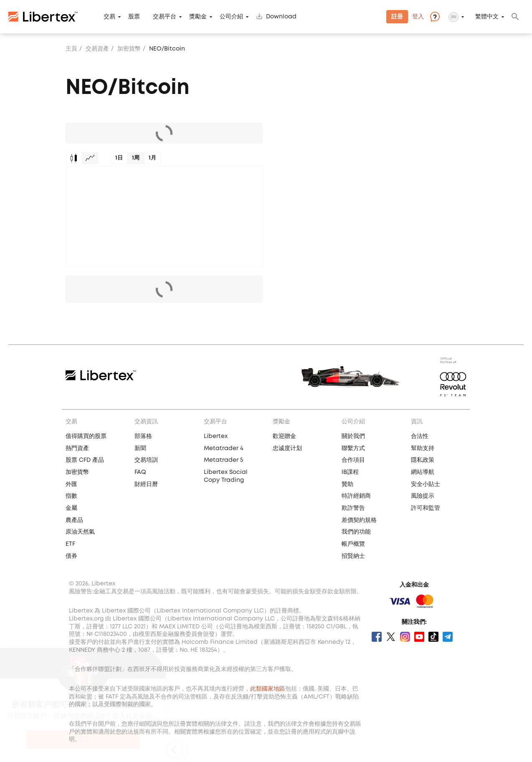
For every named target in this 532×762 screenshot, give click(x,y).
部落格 (143, 436)
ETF (70, 544)
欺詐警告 (353, 508)
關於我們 (353, 436)
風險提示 (423, 496)
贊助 (347, 484)
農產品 (74, 520)
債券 (71, 556)
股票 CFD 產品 (85, 460)
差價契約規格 (359, 520)
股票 (134, 17)
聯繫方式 (353, 448)
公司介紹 (231, 17)
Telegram (448, 637)
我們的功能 (356, 532)
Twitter (391, 637)
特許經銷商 (356, 496)
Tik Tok (433, 637)
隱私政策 (423, 460)
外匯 (71, 484)
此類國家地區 (268, 689)
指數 (71, 496)
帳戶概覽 (353, 544)
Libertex (216, 436)
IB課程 (350, 472)
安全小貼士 (426, 484)
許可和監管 (426, 508)
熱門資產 (77, 448)
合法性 (420, 436)
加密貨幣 (129, 49)
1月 (152, 158)
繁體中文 (487, 17)
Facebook (377, 637)
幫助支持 (423, 448)
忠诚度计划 (287, 448)
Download (281, 17)
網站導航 (423, 472)
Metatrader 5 (223, 460)
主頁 (71, 49)
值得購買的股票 (86, 436)
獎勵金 (198, 17)
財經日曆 (146, 484)
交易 (109, 17)
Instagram (405, 637)
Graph (90, 158)
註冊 (397, 17)
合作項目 (353, 460)
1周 (136, 158)
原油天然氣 (80, 532)
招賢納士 (353, 556)
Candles (74, 158)
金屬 (71, 508)
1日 (119, 158)
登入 (418, 17)
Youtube (419, 637)
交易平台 (165, 17)
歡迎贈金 (284, 436)
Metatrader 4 (224, 448)
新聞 (140, 448)
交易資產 (97, 49)
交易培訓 (146, 460)
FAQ (140, 472)
